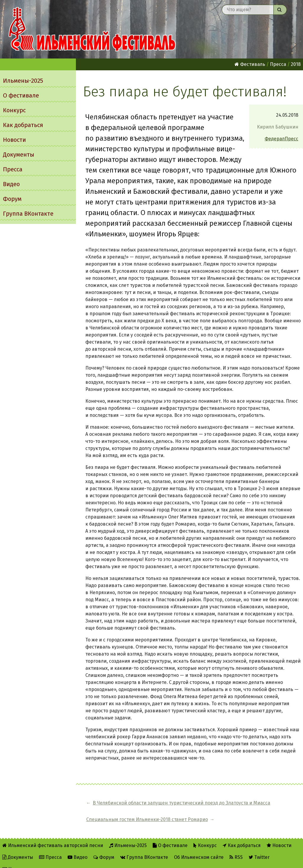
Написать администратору (36, 860)
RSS (236, 848)
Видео (11, 184)
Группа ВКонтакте (28, 214)
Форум (12, 199)
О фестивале (21, 95)
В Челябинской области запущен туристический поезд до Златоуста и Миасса (143, 806)
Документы (19, 155)
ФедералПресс (281, 139)
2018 (296, 64)
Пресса (13, 169)
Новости (14, 140)
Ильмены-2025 (23, 81)
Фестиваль (250, 64)
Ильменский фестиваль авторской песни (92, 29)
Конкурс (14, 110)
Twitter (259, 848)
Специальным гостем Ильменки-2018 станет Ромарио (259, 806)
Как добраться (23, 125)
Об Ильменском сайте (199, 848)
